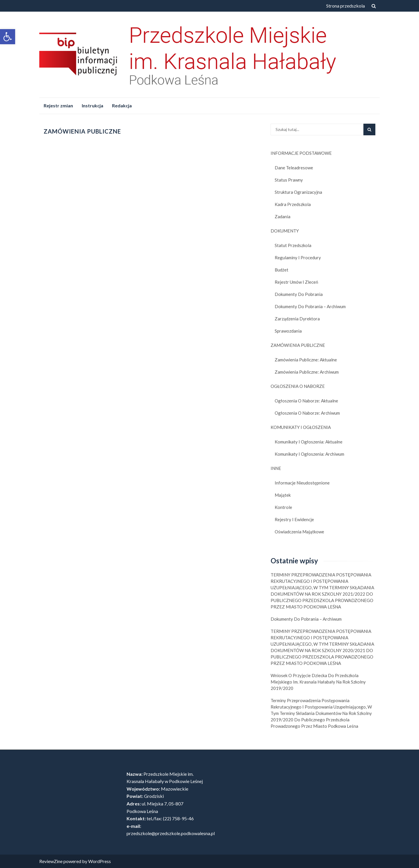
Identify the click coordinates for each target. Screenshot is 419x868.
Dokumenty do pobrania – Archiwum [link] (310, 306)
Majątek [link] (283, 495)
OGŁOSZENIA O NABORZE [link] (298, 386)
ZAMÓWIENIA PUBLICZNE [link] (298, 345)
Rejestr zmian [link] (58, 105)
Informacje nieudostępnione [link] (302, 483)
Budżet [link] (282, 270)
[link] (8, 37)
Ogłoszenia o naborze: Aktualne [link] (306, 401)
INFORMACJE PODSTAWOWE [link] (301, 153)
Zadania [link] (283, 216)
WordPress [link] (100, 861)
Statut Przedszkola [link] (293, 245)
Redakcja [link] (122, 105)
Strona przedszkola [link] (346, 6)
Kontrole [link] (283, 507)
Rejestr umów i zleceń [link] (296, 282)
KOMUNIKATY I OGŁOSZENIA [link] (301, 427)
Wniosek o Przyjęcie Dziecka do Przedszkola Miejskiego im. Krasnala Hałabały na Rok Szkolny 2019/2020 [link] (318, 682)
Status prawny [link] (289, 180)
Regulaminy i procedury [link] (298, 258)
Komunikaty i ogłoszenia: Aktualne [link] (309, 442)
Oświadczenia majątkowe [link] (299, 532)
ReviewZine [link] (51, 861)
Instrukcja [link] (93, 105)
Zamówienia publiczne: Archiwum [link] (307, 372)
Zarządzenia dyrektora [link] (297, 319)
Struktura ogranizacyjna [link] (298, 192)
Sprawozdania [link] (288, 331)
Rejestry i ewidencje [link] (294, 519)
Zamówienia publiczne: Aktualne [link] (306, 360)
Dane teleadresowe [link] (294, 168)
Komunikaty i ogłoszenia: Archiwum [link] (309, 454)
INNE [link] (276, 468)
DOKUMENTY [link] (285, 231)
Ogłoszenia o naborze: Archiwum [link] (307, 413)
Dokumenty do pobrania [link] (299, 294)
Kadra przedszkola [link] (293, 204)
